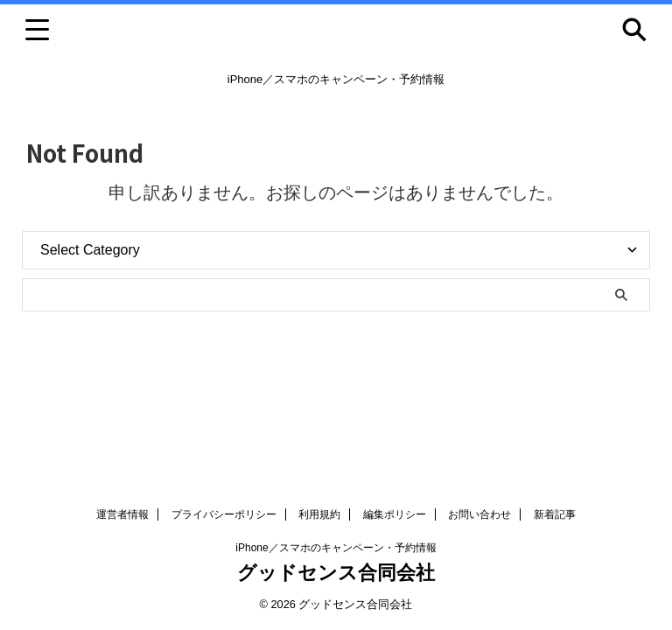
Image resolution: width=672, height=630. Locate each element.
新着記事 (555, 514)
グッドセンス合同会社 (336, 573)
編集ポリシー (395, 514)
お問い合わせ (479, 514)
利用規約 (319, 514)
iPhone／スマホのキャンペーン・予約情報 (336, 548)
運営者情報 (122, 514)
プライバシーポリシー (224, 514)
